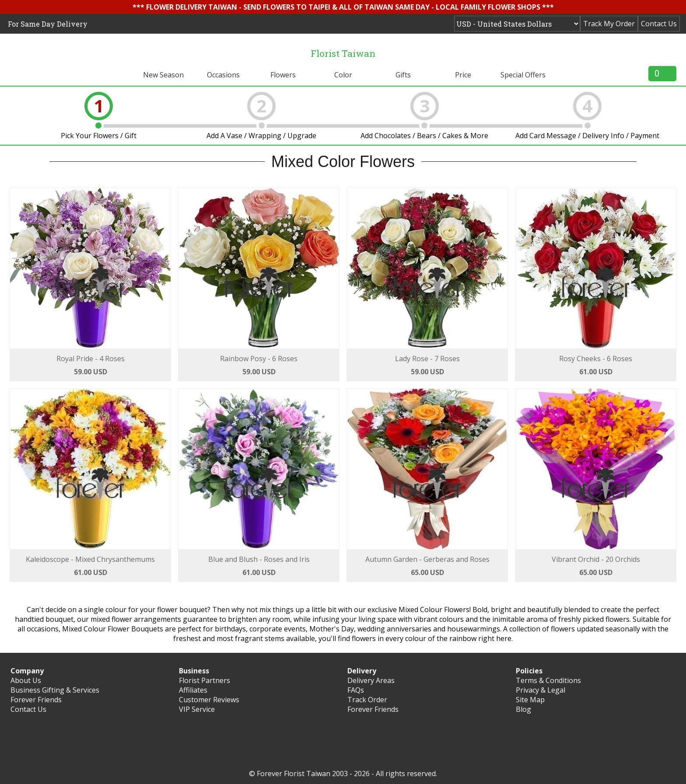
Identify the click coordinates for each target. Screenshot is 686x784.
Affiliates (193, 690)
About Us (26, 680)
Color (343, 75)
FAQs (356, 690)
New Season (163, 75)
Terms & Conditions (548, 680)
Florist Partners (205, 680)
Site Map (530, 700)
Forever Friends (36, 700)
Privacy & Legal (541, 690)
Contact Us (659, 24)
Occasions (223, 75)
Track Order (367, 700)
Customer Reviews (209, 700)
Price (463, 75)
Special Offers (523, 75)
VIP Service (197, 709)
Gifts (403, 75)
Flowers (283, 75)
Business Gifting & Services (55, 690)
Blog (523, 709)
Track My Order (609, 24)
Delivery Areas (371, 680)
